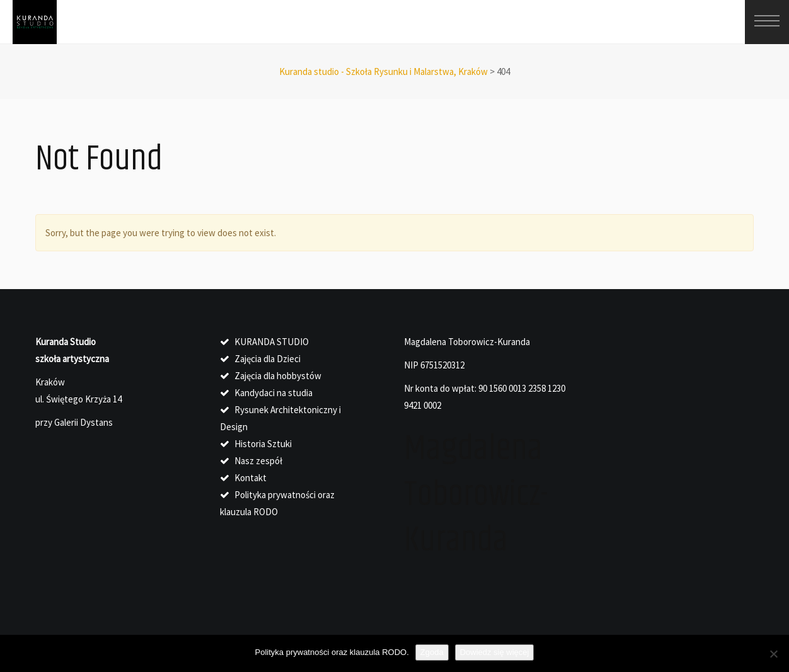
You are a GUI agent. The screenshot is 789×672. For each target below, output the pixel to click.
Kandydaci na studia (274, 393)
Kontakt (251, 478)
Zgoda (432, 652)
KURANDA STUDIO (272, 342)
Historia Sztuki (263, 444)
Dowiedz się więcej (495, 652)
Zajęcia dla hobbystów (278, 376)
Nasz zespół (258, 461)
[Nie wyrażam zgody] (773, 654)
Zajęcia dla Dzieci (268, 359)
